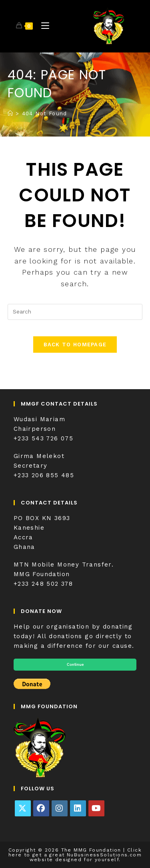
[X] (23, 808)
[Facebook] (41, 808)
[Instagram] (60, 808)
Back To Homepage (75, 345)
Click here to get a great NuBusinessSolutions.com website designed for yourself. (75, 855)
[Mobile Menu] (42, 26)
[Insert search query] (75, 312)
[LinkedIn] (78, 808)
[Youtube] (96, 808)
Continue (75, 664)
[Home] (10, 114)
